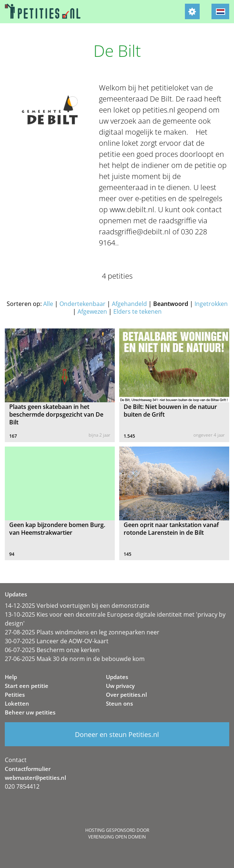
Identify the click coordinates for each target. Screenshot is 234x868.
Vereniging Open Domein (117, 837)
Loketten (17, 703)
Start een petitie (27, 686)
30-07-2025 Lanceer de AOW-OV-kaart (57, 641)
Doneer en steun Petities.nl (117, 734)
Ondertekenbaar (82, 304)
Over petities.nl (126, 695)
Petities (15, 695)
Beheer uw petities (30, 712)
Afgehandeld (129, 304)
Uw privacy (120, 686)
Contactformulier (28, 769)
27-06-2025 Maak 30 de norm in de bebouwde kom (75, 659)
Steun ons (119, 703)
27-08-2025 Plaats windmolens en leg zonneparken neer (82, 632)
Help (11, 677)
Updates (117, 677)
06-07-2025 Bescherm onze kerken (52, 650)
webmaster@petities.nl (35, 778)
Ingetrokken (211, 304)
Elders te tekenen (137, 311)
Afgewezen (92, 311)
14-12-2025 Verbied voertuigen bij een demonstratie (77, 606)
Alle (48, 304)
